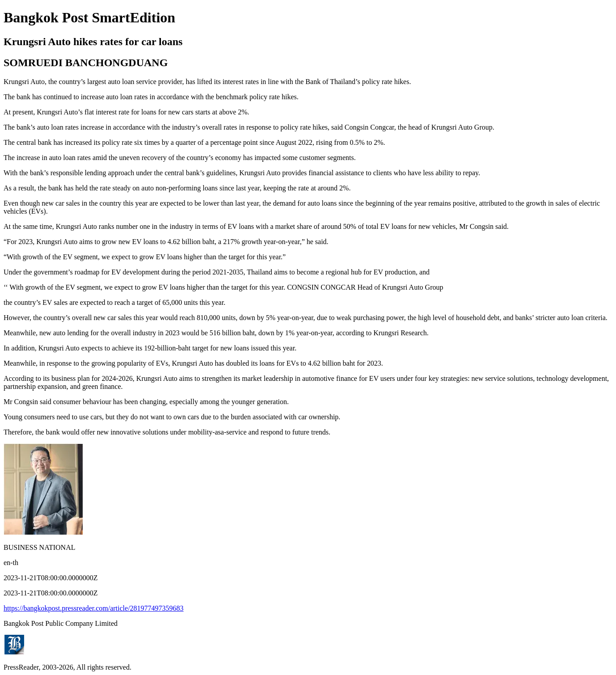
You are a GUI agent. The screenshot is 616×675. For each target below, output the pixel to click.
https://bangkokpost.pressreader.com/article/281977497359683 (94, 608)
